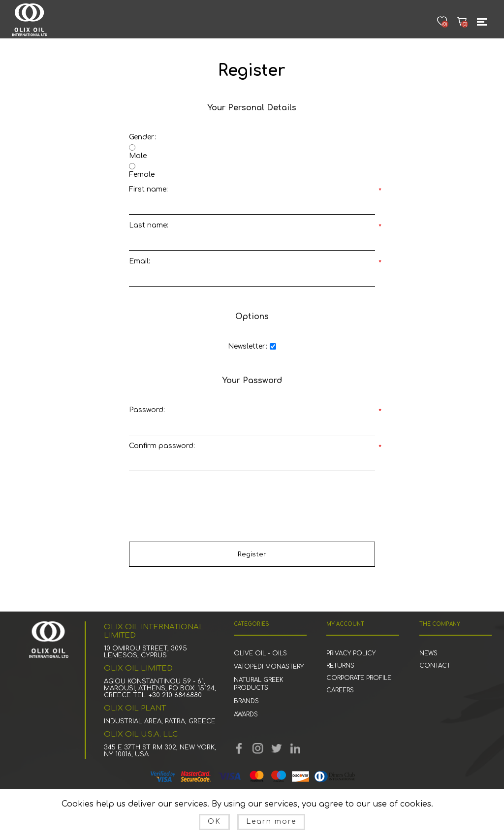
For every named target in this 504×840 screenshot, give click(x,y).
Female (142, 175)
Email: (140, 261)
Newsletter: (248, 346)
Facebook (239, 748)
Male (138, 156)
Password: (147, 410)
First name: (148, 189)
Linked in (295, 748)
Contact (435, 666)
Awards (246, 714)
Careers (340, 690)
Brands (246, 701)
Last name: (149, 225)
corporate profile (359, 678)
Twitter (277, 748)
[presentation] (252, 497)
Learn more (271, 822)
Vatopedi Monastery (269, 667)
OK (214, 822)
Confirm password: (162, 446)
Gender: (142, 137)
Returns (340, 666)
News (428, 653)
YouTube (258, 748)
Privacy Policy (351, 653)
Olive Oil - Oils (260, 653)
